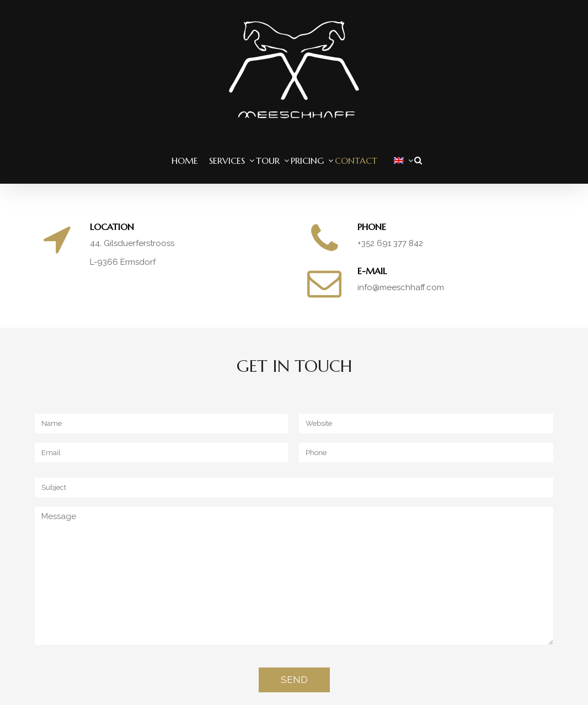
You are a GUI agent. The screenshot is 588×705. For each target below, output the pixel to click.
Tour (268, 161)
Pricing (307, 161)
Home (185, 161)
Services (227, 161)
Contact (356, 161)
